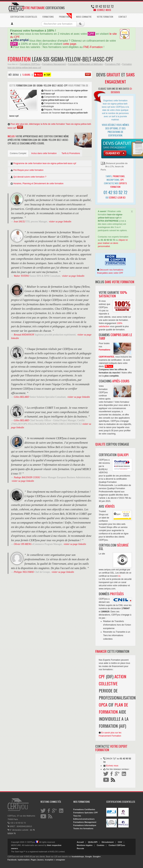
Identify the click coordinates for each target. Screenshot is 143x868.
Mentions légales (85, 845)
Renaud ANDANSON (24, 335)
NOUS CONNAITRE (84, 17)
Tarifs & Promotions (71, 153)
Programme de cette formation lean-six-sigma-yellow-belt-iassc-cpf (43, 163)
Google (88, 857)
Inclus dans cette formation (44, 153)
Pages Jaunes (37, 860)
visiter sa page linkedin (60, 222)
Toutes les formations (83, 828)
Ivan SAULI (20, 222)
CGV (120, 842)
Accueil (80, 842)
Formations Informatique (85, 825)
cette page (70, 44)
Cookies (100, 845)
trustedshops (78, 857)
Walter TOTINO (21, 276)
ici (119, 576)
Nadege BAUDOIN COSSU (27, 477)
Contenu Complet (18, 153)
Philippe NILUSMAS (24, 572)
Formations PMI (113, 64)
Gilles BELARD (21, 397)
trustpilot (49, 860)
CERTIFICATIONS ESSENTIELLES (24, 17)
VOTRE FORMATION (105, 17)
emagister (60, 860)
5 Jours (26, 75)
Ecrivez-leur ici (117, 197)
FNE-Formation (93, 47)
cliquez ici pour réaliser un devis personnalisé (113, 243)
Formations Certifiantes (84, 809)
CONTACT (123, 17)
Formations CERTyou (30, 64)
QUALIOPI (93, 842)
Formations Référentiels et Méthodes (85, 64)
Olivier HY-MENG (23, 544)
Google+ (97, 857)
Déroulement (108, 842)
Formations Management (54, 64)
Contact (112, 845)
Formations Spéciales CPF (86, 813)
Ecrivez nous (112, 766)
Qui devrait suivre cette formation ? (28, 177)
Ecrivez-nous (102, 10)
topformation (24, 860)
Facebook (12, 860)
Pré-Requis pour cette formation (27, 170)
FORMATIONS (48, 17)
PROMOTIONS (65, 16)
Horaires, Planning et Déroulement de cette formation (37, 184)
